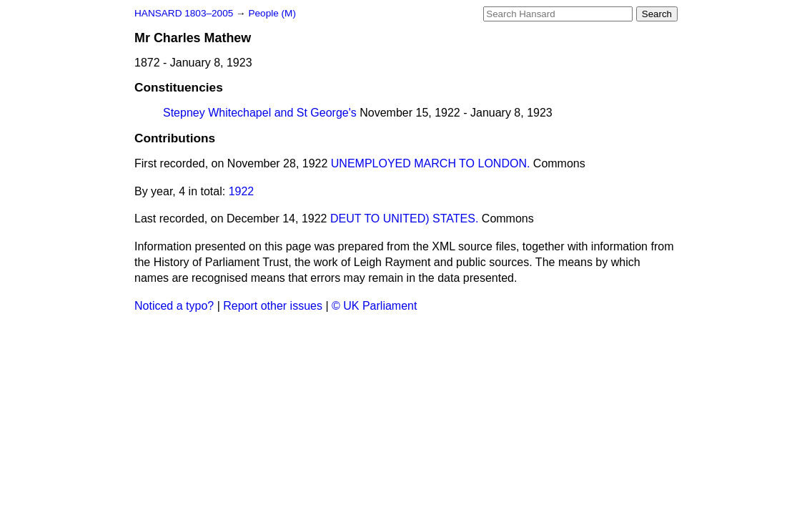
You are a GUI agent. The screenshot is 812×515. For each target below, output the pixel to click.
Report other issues (273, 306)
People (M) (272, 13)
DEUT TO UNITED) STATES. (404, 219)
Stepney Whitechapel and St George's (260, 113)
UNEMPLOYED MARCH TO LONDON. (431, 163)
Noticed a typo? (174, 306)
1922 (242, 191)
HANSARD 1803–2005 (184, 13)
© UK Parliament (374, 306)
